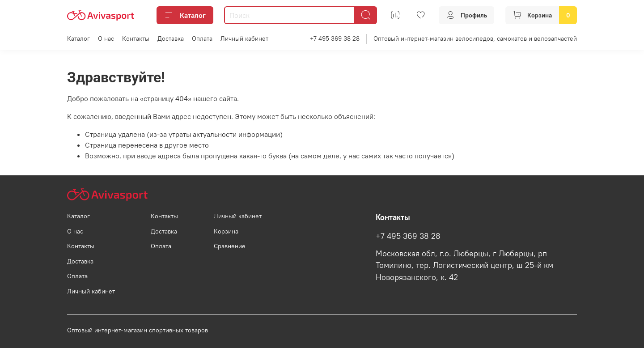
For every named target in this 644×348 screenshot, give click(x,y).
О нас (106, 38)
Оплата (202, 38)
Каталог (185, 15)
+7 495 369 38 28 (335, 38)
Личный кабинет (244, 38)
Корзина (226, 231)
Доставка (171, 38)
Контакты (136, 38)
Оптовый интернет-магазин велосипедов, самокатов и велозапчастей (475, 38)
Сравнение (230, 246)
